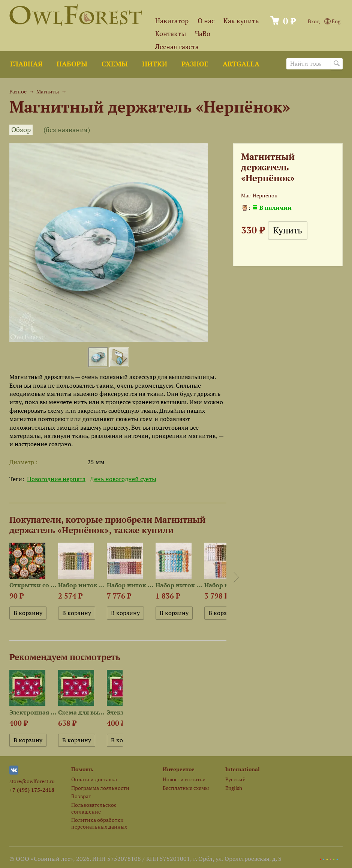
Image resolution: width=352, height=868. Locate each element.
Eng (332, 21)
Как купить (241, 21)
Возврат (81, 796)
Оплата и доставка (94, 779)
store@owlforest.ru (32, 781)
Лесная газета (177, 47)
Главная (26, 64)
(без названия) (67, 130)
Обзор (21, 130)
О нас (206, 21)
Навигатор (172, 21)
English (234, 788)
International (243, 769)
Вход (314, 21)
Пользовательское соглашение (94, 808)
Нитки (155, 64)
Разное (195, 64)
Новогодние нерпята (56, 479)
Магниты (48, 91)
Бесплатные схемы (186, 788)
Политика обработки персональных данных (99, 823)
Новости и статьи (184, 779)
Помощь (82, 769)
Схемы (115, 64)
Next (236, 577)
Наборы (72, 64)
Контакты (171, 34)
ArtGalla (241, 64)
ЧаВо (203, 34)
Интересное (179, 769)
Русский (236, 779)
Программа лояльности (100, 788)
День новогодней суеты (123, 479)
